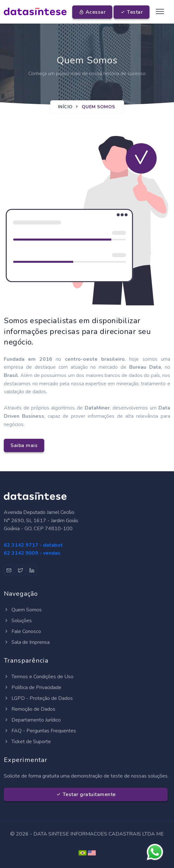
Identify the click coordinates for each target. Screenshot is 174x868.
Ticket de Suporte (27, 742)
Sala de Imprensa (27, 642)
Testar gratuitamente (86, 794)
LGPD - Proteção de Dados (38, 698)
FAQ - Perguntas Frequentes (40, 731)
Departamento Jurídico (32, 720)
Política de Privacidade (33, 687)
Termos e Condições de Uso (39, 677)
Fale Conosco (22, 631)
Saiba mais (24, 445)
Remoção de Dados (30, 709)
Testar (132, 12)
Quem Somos (23, 610)
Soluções (18, 621)
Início (65, 107)
